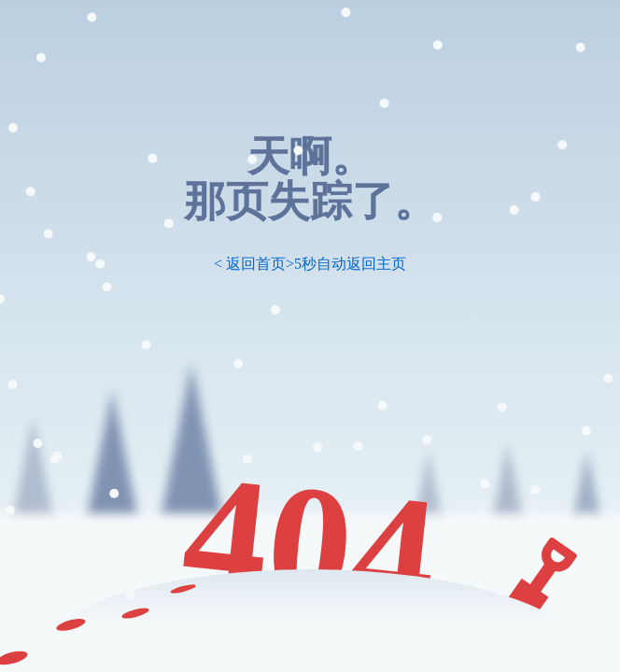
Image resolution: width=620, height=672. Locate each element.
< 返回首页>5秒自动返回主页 (310, 264)
